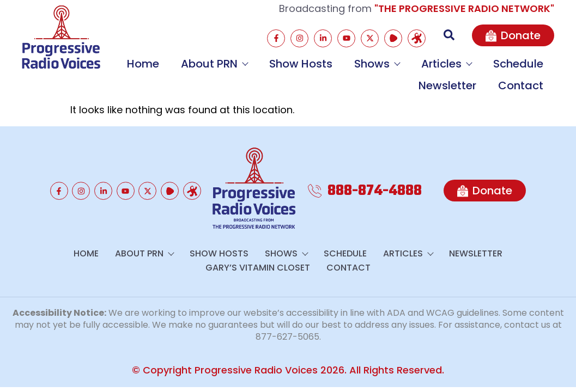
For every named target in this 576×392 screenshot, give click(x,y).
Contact (521, 85)
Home (143, 64)
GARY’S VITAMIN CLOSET (258, 268)
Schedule (518, 64)
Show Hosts (301, 64)
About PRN (214, 64)
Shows (377, 64)
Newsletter (447, 85)
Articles (446, 64)
